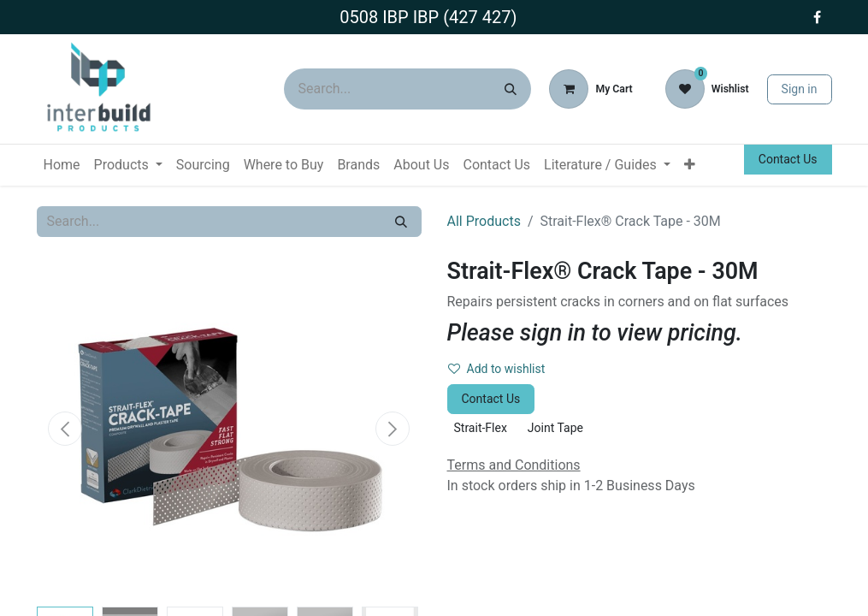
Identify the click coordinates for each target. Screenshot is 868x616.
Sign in (800, 89)
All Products (484, 221)
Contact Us (788, 159)
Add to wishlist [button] (497, 369)
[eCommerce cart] (590, 89)
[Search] (511, 89)
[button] (66, 429)
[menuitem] (62, 165)
